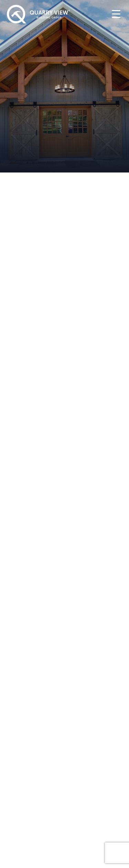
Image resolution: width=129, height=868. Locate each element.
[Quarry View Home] (38, 14)
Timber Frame (30, 641)
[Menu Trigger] (116, 14)
